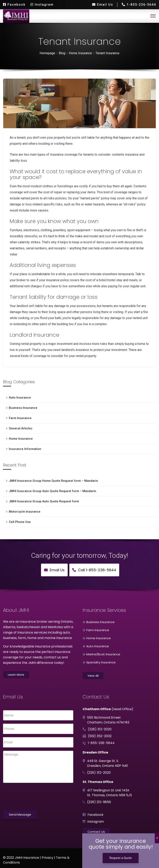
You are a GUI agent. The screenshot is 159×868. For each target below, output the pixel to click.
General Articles (21, 428)
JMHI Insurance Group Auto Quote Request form (44, 501)
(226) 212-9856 (99, 802)
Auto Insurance (20, 398)
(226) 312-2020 (100, 729)
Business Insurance (23, 408)
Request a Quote (121, 858)
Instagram (42, 5)
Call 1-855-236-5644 (94, 570)
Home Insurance (80, 53)
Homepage (47, 53)
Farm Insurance (20, 418)
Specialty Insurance (101, 662)
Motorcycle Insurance (25, 512)
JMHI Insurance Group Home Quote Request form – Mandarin (53, 481)
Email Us (103, 5)
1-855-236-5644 (139, 5)
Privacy (47, 858)
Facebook (14, 5)
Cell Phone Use (20, 522)
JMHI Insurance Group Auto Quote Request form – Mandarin (53, 491)
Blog (62, 53)
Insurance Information (25, 449)
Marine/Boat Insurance (103, 654)
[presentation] (34, 796)
